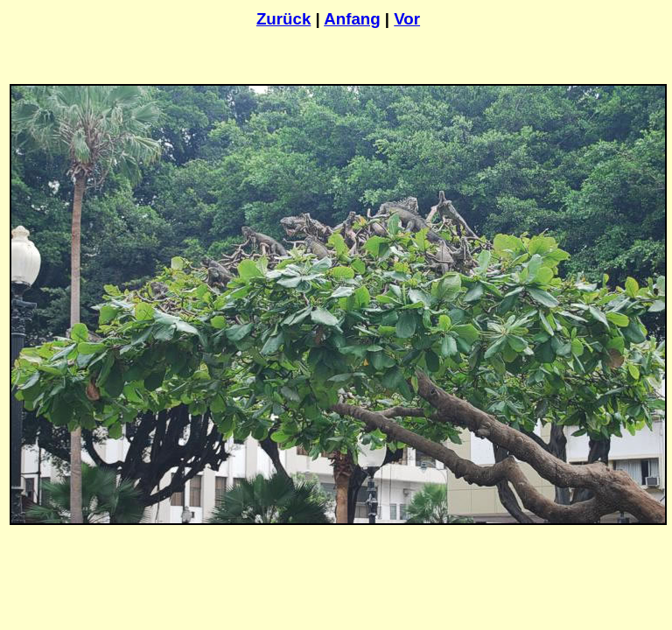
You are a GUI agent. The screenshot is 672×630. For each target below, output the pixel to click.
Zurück (283, 19)
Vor (407, 19)
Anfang (352, 19)
